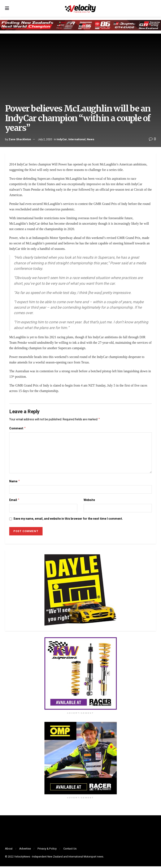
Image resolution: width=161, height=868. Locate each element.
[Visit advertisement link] (80, 675)
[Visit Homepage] (80, 8)
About (9, 850)
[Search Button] (154, 8)
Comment (18, 429)
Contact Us (70, 850)
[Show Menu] (7, 8)
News (91, 139)
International (77, 139)
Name (15, 482)
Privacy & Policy (47, 850)
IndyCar (62, 139)
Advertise (25, 850)
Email (14, 502)
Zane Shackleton (20, 139)
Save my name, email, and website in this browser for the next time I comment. (68, 520)
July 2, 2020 (45, 139)
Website (89, 501)
